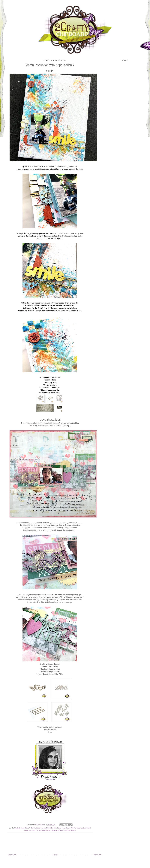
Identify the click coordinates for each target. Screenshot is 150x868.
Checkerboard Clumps (38, 828)
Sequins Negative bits (43, 830)
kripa (78, 828)
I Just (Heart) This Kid (69, 828)
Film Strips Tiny (51, 828)
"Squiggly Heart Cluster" (22, 828)
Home (55, 855)
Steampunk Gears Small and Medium (63, 830)
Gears (59, 828)
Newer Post (12, 855)
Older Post (97, 855)
